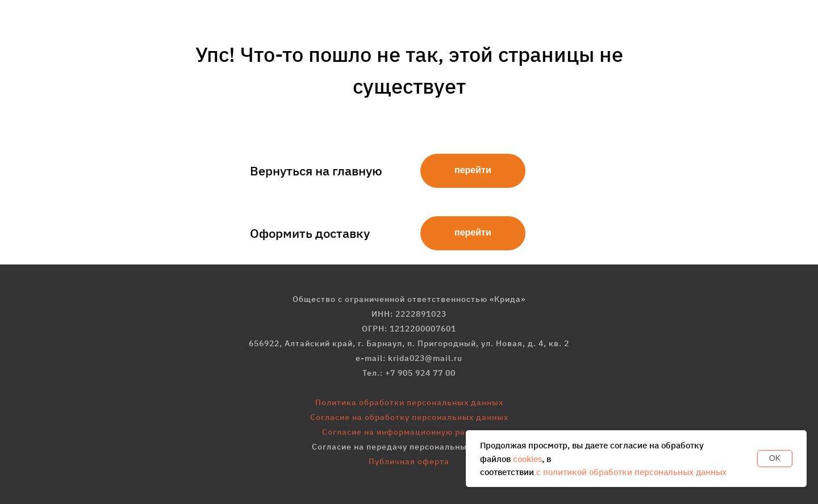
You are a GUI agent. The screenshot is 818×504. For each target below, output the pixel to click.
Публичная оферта (409, 461)
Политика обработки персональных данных (409, 402)
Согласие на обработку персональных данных (409, 417)
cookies (527, 459)
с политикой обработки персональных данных (631, 472)
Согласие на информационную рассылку (409, 432)
